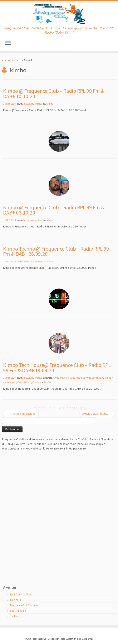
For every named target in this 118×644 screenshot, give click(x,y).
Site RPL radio (18, 611)
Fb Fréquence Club (21, 594)
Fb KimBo (16, 600)
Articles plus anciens (21, 414)
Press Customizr (68, 639)
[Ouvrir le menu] (8, 43)
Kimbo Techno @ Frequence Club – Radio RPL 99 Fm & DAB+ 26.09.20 (56, 251)
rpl (17, 382)
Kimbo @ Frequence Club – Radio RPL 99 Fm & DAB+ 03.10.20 (54, 210)
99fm (55, 378)
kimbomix (9, 382)
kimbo (17, 60)
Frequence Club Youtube (24, 605)
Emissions (28, 104)
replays (38, 104)
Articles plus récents (97, 414)
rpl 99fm (25, 382)
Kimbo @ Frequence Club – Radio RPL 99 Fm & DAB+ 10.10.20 (54, 94)
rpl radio (35, 382)
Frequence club (39, 639)
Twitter (14, 616)
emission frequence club (73, 378)
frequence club (95, 378)
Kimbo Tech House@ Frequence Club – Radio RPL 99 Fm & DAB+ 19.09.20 (57, 368)
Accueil (7, 60)
